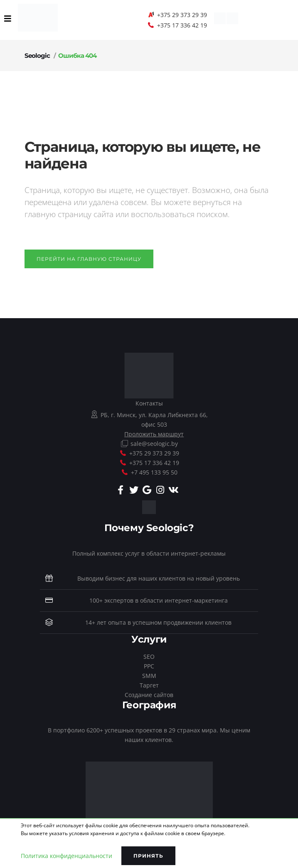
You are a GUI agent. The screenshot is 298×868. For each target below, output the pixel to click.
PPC (149, 666)
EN (66, 20)
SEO (149, 657)
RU (79, 20)
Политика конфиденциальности (66, 856)
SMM (149, 676)
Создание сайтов (149, 695)
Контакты (149, 403)
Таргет (149, 685)
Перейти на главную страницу (89, 259)
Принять (148, 856)
